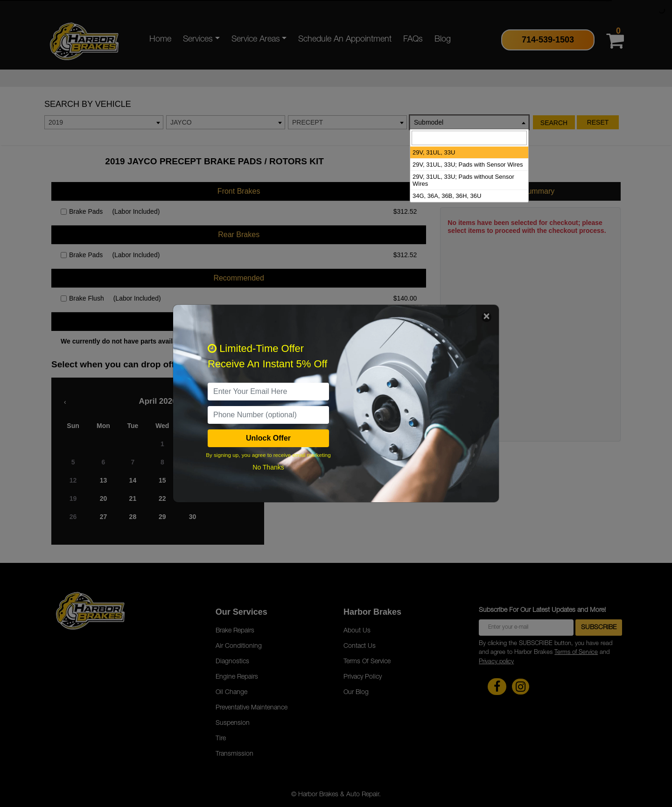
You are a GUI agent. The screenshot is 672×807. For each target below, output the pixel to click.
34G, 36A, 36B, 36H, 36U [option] (447, 196)
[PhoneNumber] (268, 415)
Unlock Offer (268, 438)
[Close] (486, 317)
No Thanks (268, 467)
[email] (268, 392)
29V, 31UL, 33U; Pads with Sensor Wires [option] (468, 165)
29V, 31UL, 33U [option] (434, 152)
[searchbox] (469, 138)
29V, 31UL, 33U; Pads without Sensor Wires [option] (463, 180)
